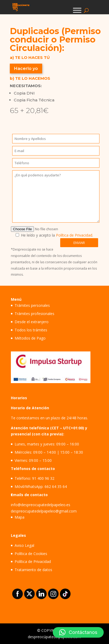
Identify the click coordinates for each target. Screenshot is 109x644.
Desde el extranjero (32, 322)
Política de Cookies (31, 554)
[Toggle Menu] (77, 10)
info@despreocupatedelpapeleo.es (41, 505)
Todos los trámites (31, 330)
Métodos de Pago (30, 338)
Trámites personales (32, 305)
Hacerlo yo (26, 69)
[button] (78, 632)
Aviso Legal (24, 545)
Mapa (19, 517)
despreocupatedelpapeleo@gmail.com (44, 511)
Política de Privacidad (74, 235)
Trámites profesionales (34, 314)
